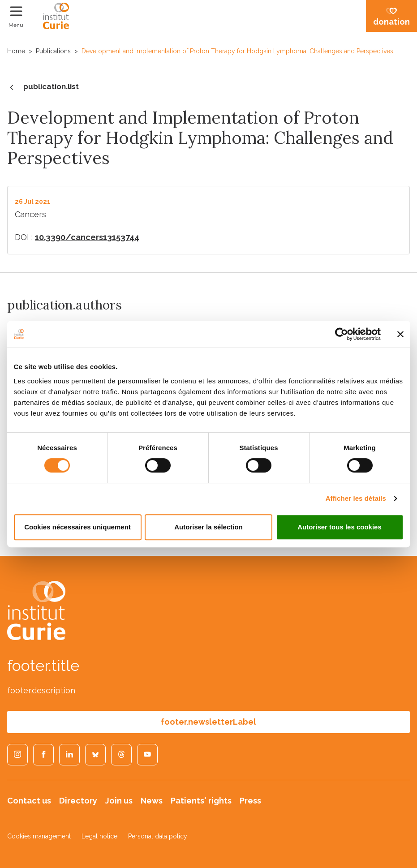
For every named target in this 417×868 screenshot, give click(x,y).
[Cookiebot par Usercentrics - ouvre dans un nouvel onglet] (342, 334)
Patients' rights (201, 801)
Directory (78, 801)
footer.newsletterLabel (208, 722)
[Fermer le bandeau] (400, 334)
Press (250, 801)
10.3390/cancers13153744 (87, 237)
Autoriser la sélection (208, 527)
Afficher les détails (356, 498)
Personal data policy (158, 836)
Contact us (29, 801)
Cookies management (39, 836)
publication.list (43, 87)
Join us (119, 801)
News (152, 801)
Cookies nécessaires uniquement (77, 527)
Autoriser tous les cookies (340, 527)
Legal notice (99, 836)
